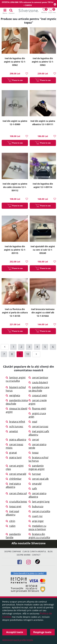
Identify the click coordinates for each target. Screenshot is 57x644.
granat (11, 453)
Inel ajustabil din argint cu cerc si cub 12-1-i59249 (43, 250)
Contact (36, 555)
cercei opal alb (39, 479)
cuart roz (36, 516)
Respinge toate (42, 632)
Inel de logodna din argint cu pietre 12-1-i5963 (43, 62)
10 (28, 354)
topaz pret (14, 506)
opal (33, 422)
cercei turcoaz (38, 426)
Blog (50, 551)
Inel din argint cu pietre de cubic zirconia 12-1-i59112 (15, 187)
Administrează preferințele (18, 640)
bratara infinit (15, 422)
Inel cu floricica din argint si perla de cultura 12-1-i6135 (15, 312)
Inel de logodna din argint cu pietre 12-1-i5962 (15, 62)
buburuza (36, 506)
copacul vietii (38, 395)
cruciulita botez (16, 502)
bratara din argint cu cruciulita (39, 536)
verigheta (13, 395)
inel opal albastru (12, 513)
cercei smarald (16, 474)
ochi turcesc (15, 426)
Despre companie (13, 551)
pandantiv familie (13, 536)
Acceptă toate (15, 632)
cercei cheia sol (16, 493)
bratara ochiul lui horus (38, 459)
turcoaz (35, 474)
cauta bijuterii (38, 382)
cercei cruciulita (39, 511)
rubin (11, 526)
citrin (10, 521)
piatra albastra (16, 440)
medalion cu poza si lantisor (37, 528)
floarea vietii (37, 409)
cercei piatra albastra (37, 495)
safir (33, 488)
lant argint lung (39, 502)
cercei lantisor (38, 377)
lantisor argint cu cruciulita (16, 379)
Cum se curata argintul (34, 551)
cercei (34, 440)
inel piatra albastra (13, 485)
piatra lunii (14, 457)
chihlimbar (14, 479)
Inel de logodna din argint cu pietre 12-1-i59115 (15, 250)
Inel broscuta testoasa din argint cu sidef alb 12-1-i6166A (43, 312)
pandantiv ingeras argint (37, 467)
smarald (35, 484)
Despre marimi (24, 555)
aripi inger (36, 521)
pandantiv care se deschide (39, 389)
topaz (34, 453)
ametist (12, 431)
